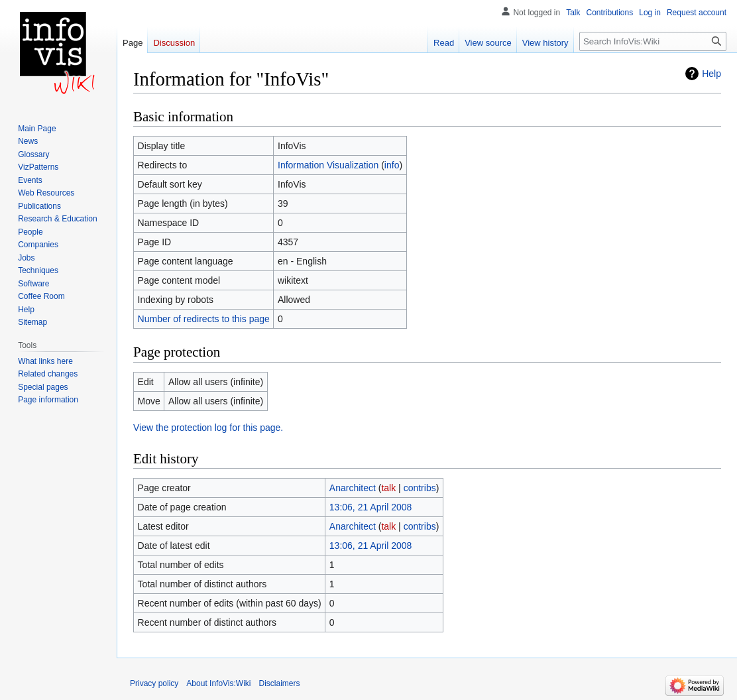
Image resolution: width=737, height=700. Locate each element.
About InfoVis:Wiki (218, 683)
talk (388, 488)
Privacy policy (154, 683)
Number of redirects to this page (204, 319)
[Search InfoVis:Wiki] (653, 41)
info (392, 165)
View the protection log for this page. (208, 428)
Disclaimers (280, 683)
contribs (420, 488)
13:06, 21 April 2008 (371, 507)
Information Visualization (328, 165)
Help (711, 74)
